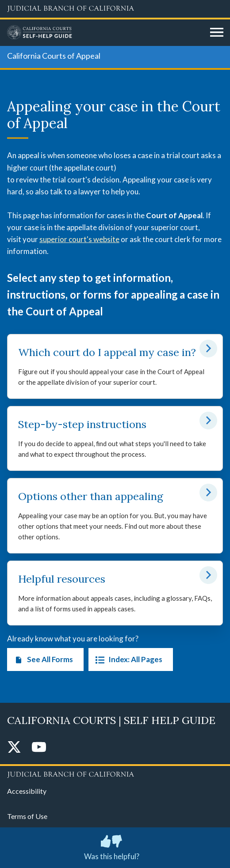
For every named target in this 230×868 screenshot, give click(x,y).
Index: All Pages (127, 660)
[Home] (105, 33)
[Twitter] (14, 748)
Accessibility (27, 791)
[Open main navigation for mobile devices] (217, 33)
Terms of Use (27, 816)
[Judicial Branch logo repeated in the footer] (115, 773)
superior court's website (79, 239)
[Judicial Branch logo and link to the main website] (115, 9)
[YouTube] (39, 748)
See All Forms (42, 660)
